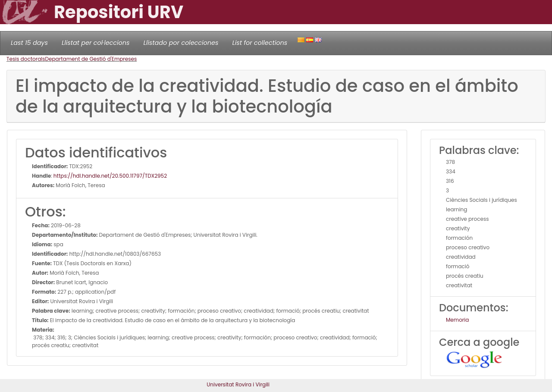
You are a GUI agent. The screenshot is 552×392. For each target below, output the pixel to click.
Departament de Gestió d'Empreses (91, 59)
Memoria (457, 320)
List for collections (260, 43)
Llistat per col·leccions (96, 43)
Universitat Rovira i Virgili (238, 384)
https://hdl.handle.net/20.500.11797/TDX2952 (110, 176)
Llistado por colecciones (181, 43)
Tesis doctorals (26, 59)
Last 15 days (29, 43)
